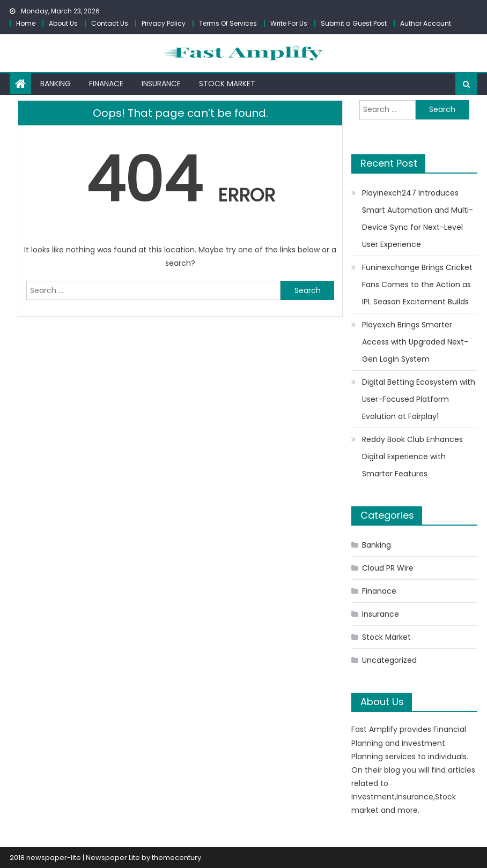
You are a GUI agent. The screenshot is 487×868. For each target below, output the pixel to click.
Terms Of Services (228, 23)
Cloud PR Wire (388, 568)
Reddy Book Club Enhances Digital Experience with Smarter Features (412, 457)
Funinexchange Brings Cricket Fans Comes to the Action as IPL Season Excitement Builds (417, 285)
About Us (63, 23)
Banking (56, 84)
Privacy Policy (164, 23)
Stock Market (227, 84)
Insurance (161, 84)
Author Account (426, 23)
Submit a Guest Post (354, 23)
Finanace (106, 84)
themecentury (176, 858)
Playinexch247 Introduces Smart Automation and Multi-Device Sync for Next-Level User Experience (418, 219)
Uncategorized (389, 660)
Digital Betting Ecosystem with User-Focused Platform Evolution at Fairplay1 (419, 399)
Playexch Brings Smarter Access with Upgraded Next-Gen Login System (415, 342)
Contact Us (110, 23)
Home (26, 23)
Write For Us (289, 23)
